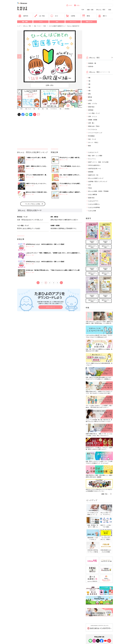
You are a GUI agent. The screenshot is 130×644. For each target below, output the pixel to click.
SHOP (69, 5)
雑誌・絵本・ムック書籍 (95, 156)
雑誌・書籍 (25, 22)
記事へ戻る (50, 85)
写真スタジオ (89, 22)
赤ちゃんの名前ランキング (96, 178)
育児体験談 (67, 109)
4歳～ (61, 109)
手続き (90, 188)
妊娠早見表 (23, 16)
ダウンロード (51, 307)
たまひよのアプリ (93, 201)
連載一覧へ (105, 494)
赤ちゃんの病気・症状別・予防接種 (98, 191)
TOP (83, 10)
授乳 (89, 94)
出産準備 (71, 16)
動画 (89, 146)
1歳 (38, 109)
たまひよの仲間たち (94, 204)
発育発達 (91, 110)
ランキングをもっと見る (33, 204)
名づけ (54, 16)
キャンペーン (73, 22)
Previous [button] (19, 56)
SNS (57, 22)
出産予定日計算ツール (95, 168)
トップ (19, 26)
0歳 (34, 109)
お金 (89, 185)
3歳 (47, 109)
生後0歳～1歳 (92, 63)
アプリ (41, 22)
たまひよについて (93, 152)
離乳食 (86, 16)
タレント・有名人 (93, 142)
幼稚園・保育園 (93, 120)
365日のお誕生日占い (94, 165)
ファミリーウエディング (95, 133)
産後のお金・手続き (94, 126)
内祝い (77, 5)
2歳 (43, 109)
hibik (45, 26)
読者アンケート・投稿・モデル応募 (98, 162)
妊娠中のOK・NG (93, 175)
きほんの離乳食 (93, 194)
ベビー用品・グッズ (94, 113)
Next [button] (80, 56)
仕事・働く (91, 123)
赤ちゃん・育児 (101, 10)
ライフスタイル (54, 109)
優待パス (102, 16)
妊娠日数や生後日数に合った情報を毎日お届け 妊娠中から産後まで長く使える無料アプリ (51, 303)
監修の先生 (91, 198)
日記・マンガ (37, 26)
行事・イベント (93, 116)
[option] (50, 56)
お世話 (90, 100)
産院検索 (91, 172)
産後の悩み (91, 107)
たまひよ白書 (92, 211)
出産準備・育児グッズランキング (98, 181)
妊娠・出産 (90, 10)
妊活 (110, 10)
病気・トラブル (93, 103)
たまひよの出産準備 (94, 207)
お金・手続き (40, 16)
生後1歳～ (91, 66)
